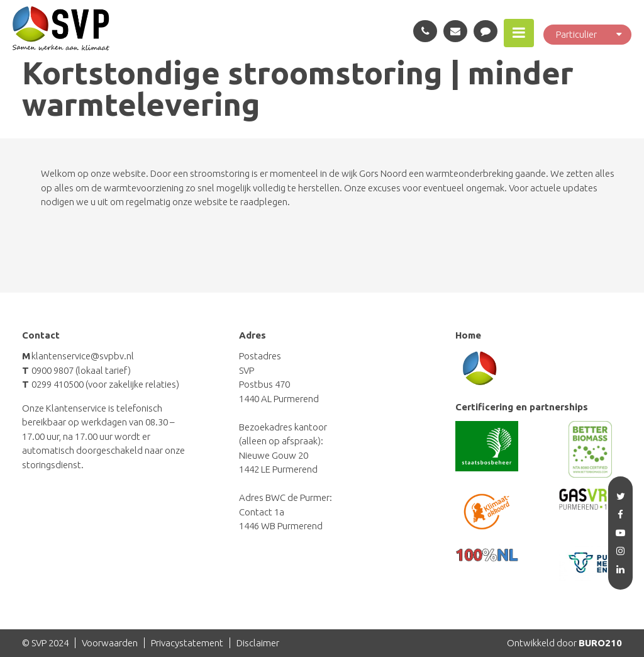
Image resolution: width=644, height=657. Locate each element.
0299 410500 (58, 384)
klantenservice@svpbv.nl (83, 356)
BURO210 (600, 643)
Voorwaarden (110, 643)
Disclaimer (258, 643)
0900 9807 (53, 370)
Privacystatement (187, 643)
